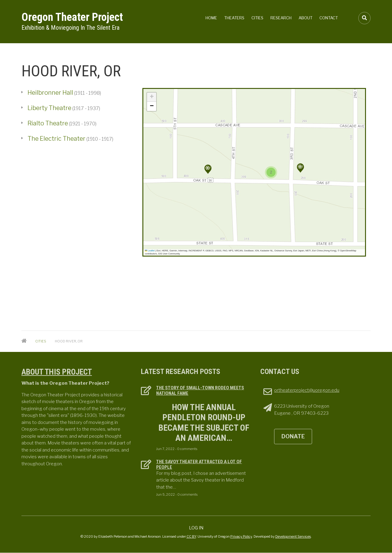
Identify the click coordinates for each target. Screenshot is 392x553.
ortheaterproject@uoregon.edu (307, 390)
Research (281, 18)
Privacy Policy (241, 536)
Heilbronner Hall (50, 93)
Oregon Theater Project (72, 17)
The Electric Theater (57, 139)
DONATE (293, 436)
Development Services (293, 536)
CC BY (191, 536)
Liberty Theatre (49, 108)
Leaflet (150, 251)
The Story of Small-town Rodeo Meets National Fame (200, 391)
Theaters (234, 18)
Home (211, 18)
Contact (329, 18)
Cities (257, 18)
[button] (208, 169)
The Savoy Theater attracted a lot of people (199, 464)
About (305, 18)
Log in (196, 528)
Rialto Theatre (48, 123)
